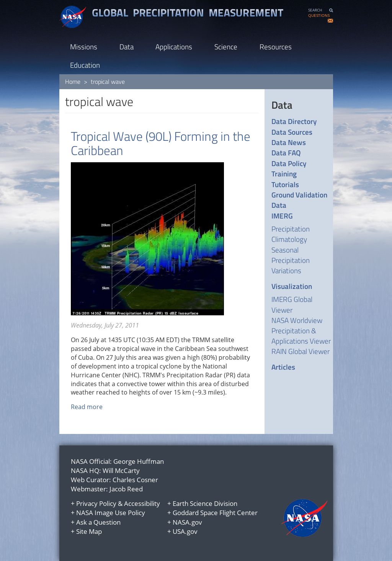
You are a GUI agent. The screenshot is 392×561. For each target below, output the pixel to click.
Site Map (89, 531)
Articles (283, 367)
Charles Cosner (135, 480)
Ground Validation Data (299, 200)
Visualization (292, 286)
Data (127, 46)
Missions (84, 46)
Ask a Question (98, 522)
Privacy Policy (96, 503)
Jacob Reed (126, 489)
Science (226, 46)
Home (73, 82)
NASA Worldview (297, 320)
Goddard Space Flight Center (215, 513)
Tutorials (285, 184)
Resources (276, 46)
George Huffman (139, 461)
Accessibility (142, 503)
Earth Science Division (205, 503)
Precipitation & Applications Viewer (301, 336)
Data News (289, 142)
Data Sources (292, 132)
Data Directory (294, 121)
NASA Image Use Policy (111, 513)
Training (284, 174)
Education (85, 65)
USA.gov (185, 531)
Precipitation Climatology (291, 234)
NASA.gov (187, 522)
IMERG (282, 216)
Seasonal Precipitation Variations (291, 260)
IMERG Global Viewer (292, 304)
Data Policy (289, 163)
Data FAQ (286, 152)
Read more (87, 407)
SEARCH (315, 10)
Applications (174, 46)
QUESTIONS (319, 15)
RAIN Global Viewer (301, 351)
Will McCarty (121, 470)
